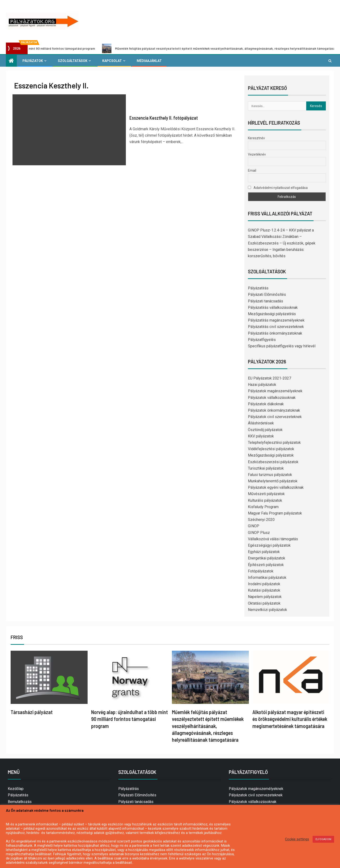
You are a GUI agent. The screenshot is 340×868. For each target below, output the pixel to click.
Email (252, 170)
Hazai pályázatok (262, 385)
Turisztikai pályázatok (266, 468)
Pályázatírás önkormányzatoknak (275, 333)
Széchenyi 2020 (261, 520)
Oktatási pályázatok (264, 603)
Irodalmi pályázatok (264, 584)
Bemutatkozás (20, 802)
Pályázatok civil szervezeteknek (275, 417)
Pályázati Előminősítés (267, 294)
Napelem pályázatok (265, 597)
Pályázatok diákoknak (266, 404)
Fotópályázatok (261, 571)
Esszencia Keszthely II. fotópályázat (164, 118)
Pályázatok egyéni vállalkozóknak (276, 487)
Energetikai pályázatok (267, 558)
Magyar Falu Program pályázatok (275, 513)
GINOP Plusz (259, 533)
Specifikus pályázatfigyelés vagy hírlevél (282, 346)
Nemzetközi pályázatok (268, 610)
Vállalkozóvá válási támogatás (273, 539)
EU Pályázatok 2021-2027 (270, 378)
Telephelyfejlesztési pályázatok (274, 443)
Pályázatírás (258, 288)
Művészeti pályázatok (266, 494)
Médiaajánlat (149, 61)
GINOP (254, 526)
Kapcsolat (112, 61)
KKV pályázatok (261, 436)
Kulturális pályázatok (265, 500)
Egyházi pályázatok (264, 552)
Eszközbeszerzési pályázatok (273, 462)
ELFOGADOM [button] (323, 839)
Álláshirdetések (261, 423)
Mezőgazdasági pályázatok (271, 455)
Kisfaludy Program (263, 507)
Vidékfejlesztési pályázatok (271, 449)
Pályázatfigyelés (262, 340)
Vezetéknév (257, 154)
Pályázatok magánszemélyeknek (275, 391)
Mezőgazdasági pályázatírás (272, 314)
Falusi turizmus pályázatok (270, 475)
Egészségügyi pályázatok (269, 545)
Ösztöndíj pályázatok (265, 430)
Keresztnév (256, 138)
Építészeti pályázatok (266, 565)
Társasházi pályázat (32, 712)
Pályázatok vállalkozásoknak (272, 398)
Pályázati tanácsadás (266, 301)
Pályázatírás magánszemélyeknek (276, 320)
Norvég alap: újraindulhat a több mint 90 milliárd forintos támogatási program (130, 719)
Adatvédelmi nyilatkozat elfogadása (278, 188)
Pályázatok (33, 61)
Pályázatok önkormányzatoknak (274, 410)
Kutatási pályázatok (264, 590)
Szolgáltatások (73, 61)
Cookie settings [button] (297, 839)
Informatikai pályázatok (267, 578)
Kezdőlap (16, 789)
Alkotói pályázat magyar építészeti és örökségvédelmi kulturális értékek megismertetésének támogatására (290, 719)
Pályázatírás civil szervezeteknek (276, 327)
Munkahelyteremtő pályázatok (273, 481)
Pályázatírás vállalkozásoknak (273, 308)
